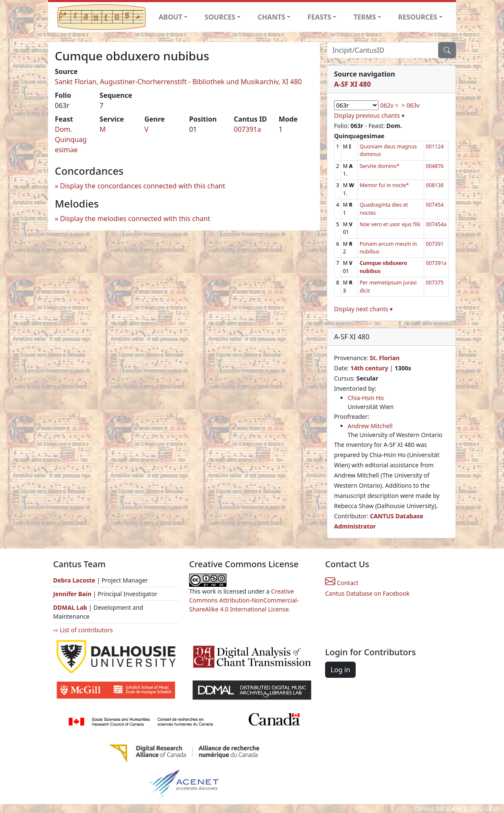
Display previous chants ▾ (369, 115)
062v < (389, 105)
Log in (340, 670)
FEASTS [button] (320, 17)
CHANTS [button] (271, 17)
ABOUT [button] (170, 17)
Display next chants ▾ (363, 309)
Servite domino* (379, 166)
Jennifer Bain (73, 594)
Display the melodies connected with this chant (135, 219)
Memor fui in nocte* (384, 185)
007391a (247, 129)
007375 (435, 283)
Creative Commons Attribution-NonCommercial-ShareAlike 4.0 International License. (244, 600)
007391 (435, 244)
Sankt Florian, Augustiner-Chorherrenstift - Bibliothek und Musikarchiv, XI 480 (178, 82)
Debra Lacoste (74, 580)
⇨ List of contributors (83, 630)
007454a (436, 224)
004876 (435, 166)
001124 (435, 146)
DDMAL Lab (70, 607)
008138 (435, 185)
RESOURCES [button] (418, 17)
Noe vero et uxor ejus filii (390, 224)
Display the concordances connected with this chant (143, 186)
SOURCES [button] (220, 17)
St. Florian (385, 358)
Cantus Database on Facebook (367, 593)
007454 (435, 205)
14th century (369, 368)
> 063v (411, 105)
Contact (342, 583)
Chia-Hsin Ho (366, 398)
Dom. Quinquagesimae (71, 139)
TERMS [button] (365, 17)
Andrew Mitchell (370, 426)
